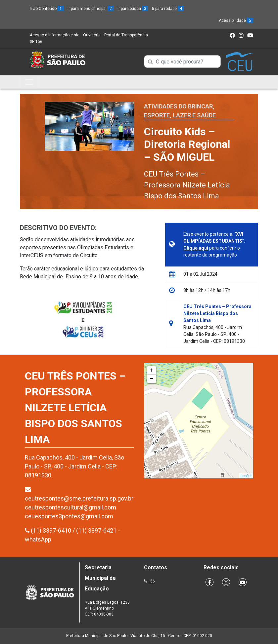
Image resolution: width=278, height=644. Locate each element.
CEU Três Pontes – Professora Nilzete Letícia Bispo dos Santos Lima (187, 185)
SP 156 (36, 42)
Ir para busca (133, 9)
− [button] (152, 379)
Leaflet (246, 476)
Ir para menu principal (91, 9)
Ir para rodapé (168, 9)
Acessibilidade (236, 20)
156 (151, 581)
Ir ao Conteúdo (47, 9)
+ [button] (152, 370)
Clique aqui (196, 248)
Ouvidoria (92, 35)
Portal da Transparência (126, 35)
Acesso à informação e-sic (55, 35)
